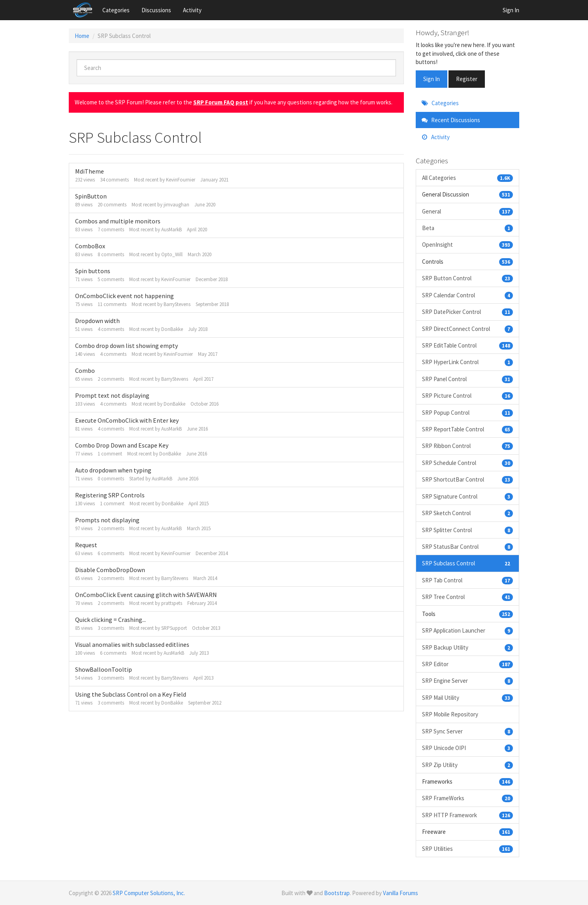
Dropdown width (97, 321)
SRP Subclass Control (468, 563)
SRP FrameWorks (468, 798)
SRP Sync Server (468, 731)
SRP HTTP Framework (468, 815)
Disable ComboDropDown (110, 570)
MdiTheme (90, 171)
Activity (192, 10)
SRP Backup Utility (468, 647)
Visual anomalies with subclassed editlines (132, 644)
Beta (468, 228)
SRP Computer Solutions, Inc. (149, 893)
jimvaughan (176, 205)
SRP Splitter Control (468, 530)
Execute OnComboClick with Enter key (127, 420)
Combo (85, 370)
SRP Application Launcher (468, 630)
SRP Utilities (468, 849)
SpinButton (91, 196)
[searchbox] (236, 68)
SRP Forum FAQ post (221, 102)
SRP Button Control (468, 278)
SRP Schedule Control (468, 463)
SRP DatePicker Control (468, 312)
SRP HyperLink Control (468, 362)
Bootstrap (337, 893)
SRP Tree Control (468, 597)
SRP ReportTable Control (468, 429)
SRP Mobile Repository (450, 714)
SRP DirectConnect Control (468, 329)
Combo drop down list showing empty (126, 346)
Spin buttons (93, 271)
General (468, 211)
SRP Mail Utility (468, 698)
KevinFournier (181, 180)
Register (467, 79)
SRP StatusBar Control (468, 547)
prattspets (172, 603)
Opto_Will (172, 254)
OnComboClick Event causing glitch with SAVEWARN (146, 595)
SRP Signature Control (468, 496)
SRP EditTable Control (468, 345)
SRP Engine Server (468, 681)
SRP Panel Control (468, 379)
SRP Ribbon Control (468, 446)
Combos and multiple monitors (118, 221)
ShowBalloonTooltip (104, 669)
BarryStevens (177, 304)
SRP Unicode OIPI (468, 748)
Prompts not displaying (107, 520)
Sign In (511, 10)
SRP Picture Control (468, 396)
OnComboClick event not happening (124, 296)
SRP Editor (468, 664)
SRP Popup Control (468, 413)
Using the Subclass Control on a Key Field (131, 694)
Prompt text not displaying (112, 395)
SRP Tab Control (468, 580)
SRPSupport (174, 628)
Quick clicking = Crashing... (110, 620)
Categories (116, 10)
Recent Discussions (451, 120)
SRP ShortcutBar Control (468, 479)
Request (86, 545)
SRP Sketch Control (468, 513)
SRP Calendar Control (468, 295)
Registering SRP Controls (110, 495)
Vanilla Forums (400, 893)
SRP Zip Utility (468, 765)
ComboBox (90, 246)
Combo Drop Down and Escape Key (122, 445)
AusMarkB (171, 230)
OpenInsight (468, 245)
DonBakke (172, 329)
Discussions (156, 10)
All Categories (468, 178)
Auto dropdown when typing (113, 470)
